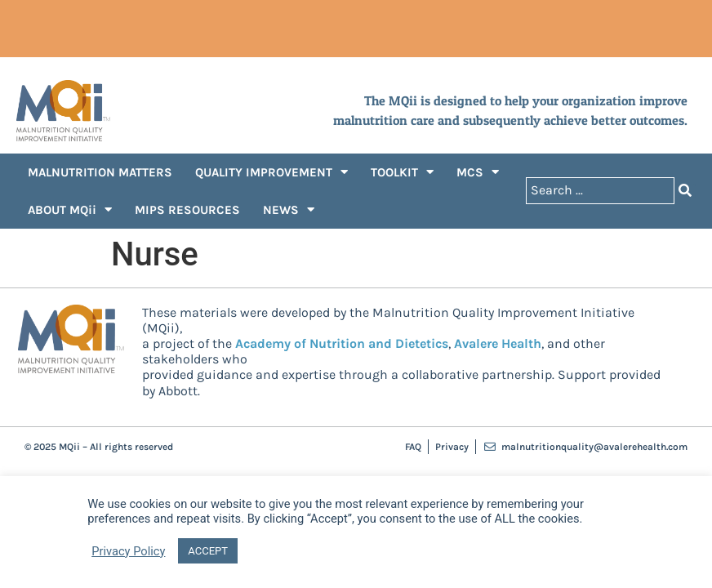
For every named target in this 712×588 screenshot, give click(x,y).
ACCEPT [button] (208, 551)
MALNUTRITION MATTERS (100, 172)
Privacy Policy (128, 551)
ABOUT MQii (70, 209)
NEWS (289, 209)
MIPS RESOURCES (187, 210)
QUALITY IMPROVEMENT (271, 172)
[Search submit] (685, 191)
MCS (478, 172)
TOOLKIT (402, 172)
